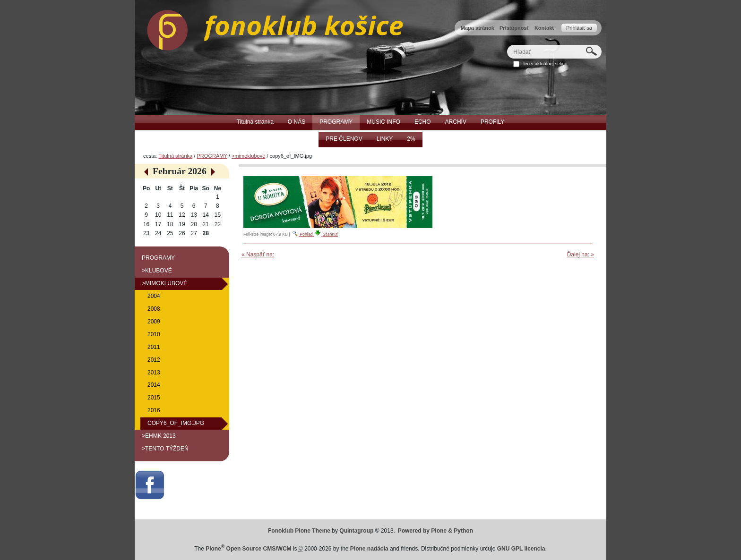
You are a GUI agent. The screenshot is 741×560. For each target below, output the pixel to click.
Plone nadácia (369, 549)
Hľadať (507, 45)
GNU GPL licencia (521, 549)
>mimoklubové (248, 156)
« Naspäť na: (258, 255)
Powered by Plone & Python (435, 531)
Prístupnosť (514, 28)
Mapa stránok (478, 28)
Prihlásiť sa (579, 28)
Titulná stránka (175, 156)
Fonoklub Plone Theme (299, 531)
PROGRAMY (212, 156)
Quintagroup (356, 531)
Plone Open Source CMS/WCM (248, 549)
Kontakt (544, 28)
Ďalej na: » (581, 255)
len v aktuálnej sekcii (545, 64)
